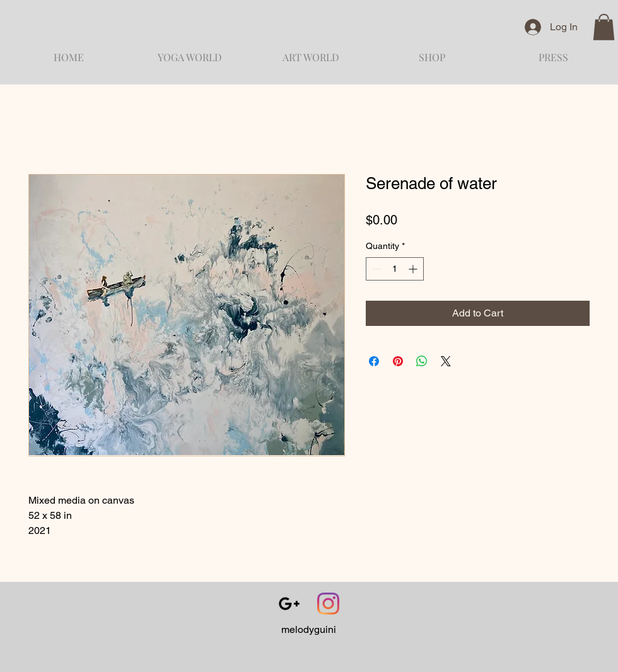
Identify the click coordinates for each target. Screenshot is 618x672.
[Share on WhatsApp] (422, 361)
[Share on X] (446, 361)
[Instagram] (328, 604)
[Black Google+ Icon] (289, 604)
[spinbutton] (395, 269)
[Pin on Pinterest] (398, 361)
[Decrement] (376, 269)
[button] (604, 27)
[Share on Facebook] (374, 361)
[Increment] (414, 269)
